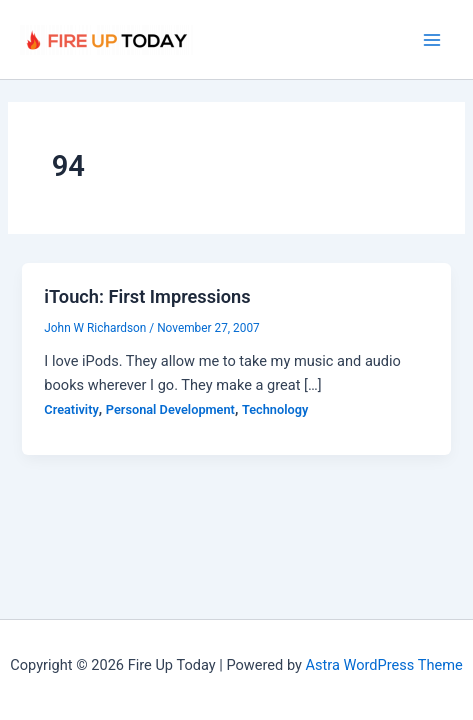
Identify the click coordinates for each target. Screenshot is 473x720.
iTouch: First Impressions (147, 296)
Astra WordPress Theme (384, 665)
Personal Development (170, 409)
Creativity (71, 409)
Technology (275, 409)
